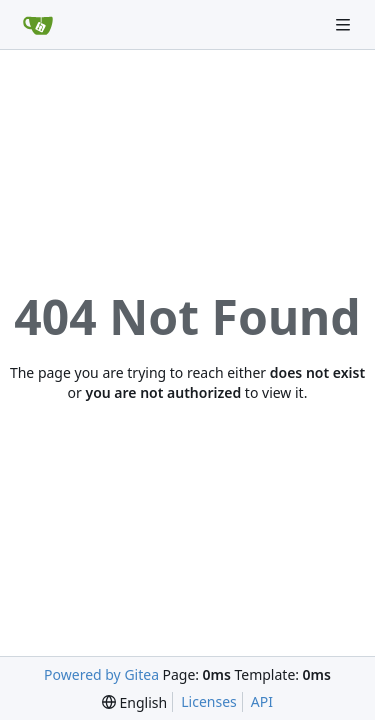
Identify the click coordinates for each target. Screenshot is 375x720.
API (262, 701)
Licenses (209, 701)
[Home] (38, 25)
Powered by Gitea (101, 674)
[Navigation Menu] (345, 24)
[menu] (134, 702)
